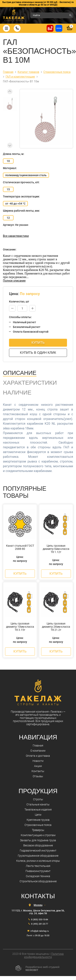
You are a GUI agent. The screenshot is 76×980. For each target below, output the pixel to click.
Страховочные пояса (38, 825)
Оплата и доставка (38, 756)
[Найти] (71, 15)
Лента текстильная (38, 866)
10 (8, 161)
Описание (20, 373)
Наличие (17, 392)
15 (8, 189)
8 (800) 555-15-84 (40, 920)
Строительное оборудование (38, 881)
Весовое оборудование (38, 845)
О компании (38, 751)
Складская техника (38, 876)
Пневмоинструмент (38, 871)
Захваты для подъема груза (38, 840)
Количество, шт (19, 302)
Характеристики (30, 383)
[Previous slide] (10, 92)
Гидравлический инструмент (38, 851)
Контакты (38, 771)
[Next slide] (10, 145)
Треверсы (38, 830)
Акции (38, 766)
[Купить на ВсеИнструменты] (50, 28)
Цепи (38, 815)
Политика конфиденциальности (44, 955)
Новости (38, 761)
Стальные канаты (38, 804)
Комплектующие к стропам (38, 835)
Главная (38, 745)
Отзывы (38, 776)
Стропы (38, 799)
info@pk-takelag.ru (40, 931)
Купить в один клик (38, 353)
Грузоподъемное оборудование (38, 856)
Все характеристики (16, 236)
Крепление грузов (38, 820)
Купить (38, 343)
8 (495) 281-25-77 (40, 924)
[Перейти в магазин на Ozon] (59, 28)
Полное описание (14, 281)
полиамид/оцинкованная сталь (26, 175)
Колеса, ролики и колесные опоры (38, 861)
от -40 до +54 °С (15, 204)
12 (8, 218)
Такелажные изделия (38, 810)
